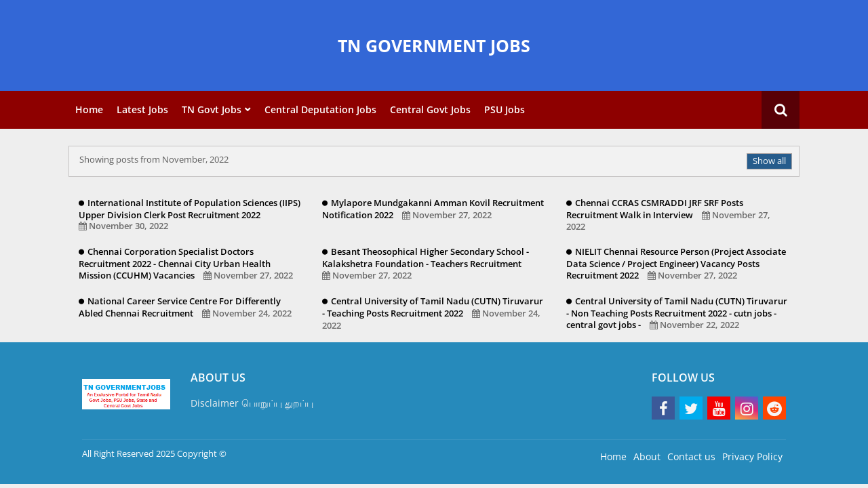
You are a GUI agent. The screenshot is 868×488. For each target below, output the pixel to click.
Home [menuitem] (89, 109)
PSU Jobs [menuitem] (505, 109)
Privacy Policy (752, 456)
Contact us (691, 456)
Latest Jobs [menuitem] (142, 109)
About (647, 456)
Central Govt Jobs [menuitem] (430, 109)
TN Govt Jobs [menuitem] (212, 109)
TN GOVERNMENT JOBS (434, 45)
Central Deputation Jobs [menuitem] (320, 109)
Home (613, 456)
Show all (769, 161)
